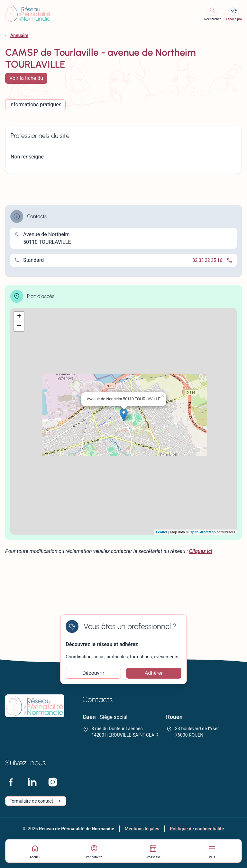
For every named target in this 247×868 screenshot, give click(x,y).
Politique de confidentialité (197, 829)
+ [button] (19, 317)
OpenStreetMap (202, 532)
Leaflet (162, 532)
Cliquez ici (201, 551)
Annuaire (19, 35)
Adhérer (154, 673)
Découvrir (93, 673)
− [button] (19, 326)
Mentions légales (142, 829)
